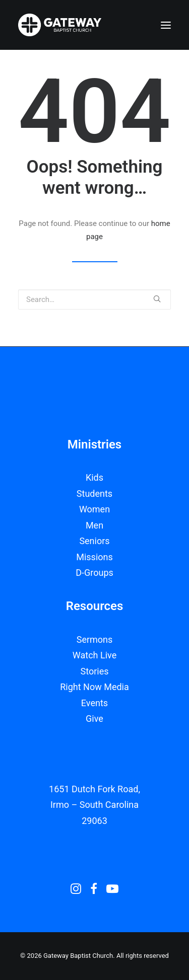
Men (94, 525)
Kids (94, 477)
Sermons (95, 639)
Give (94, 719)
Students (94, 494)
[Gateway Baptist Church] (60, 25)
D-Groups (94, 573)
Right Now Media (94, 687)
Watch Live (94, 655)
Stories (95, 671)
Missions (94, 557)
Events (94, 703)
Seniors (94, 541)
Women (94, 509)
